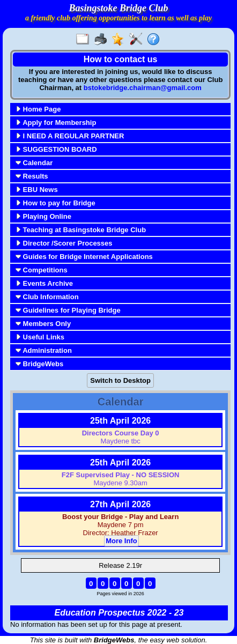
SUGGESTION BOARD (56, 149)
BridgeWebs (39, 364)
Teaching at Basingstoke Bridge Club (81, 230)
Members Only (43, 324)
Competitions (42, 270)
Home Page (38, 109)
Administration (44, 350)
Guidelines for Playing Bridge (68, 310)
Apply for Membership (56, 123)
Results (32, 176)
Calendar (34, 163)
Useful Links (40, 337)
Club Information (47, 297)
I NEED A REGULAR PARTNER (70, 136)
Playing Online (43, 216)
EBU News (37, 190)
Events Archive (44, 283)
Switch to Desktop (120, 380)
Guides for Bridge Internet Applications (84, 257)
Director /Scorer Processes (64, 243)
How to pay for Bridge (55, 203)
